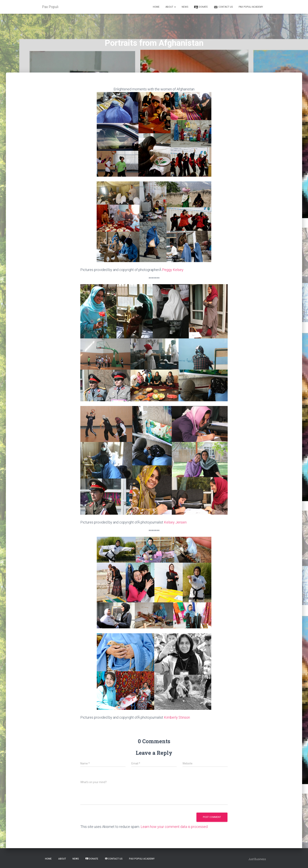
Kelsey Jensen (175, 522)
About (171, 7)
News (185, 7)
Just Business (257, 859)
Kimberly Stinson (177, 717)
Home (156, 7)
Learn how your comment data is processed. (174, 827)
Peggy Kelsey (173, 270)
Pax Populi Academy (251, 7)
